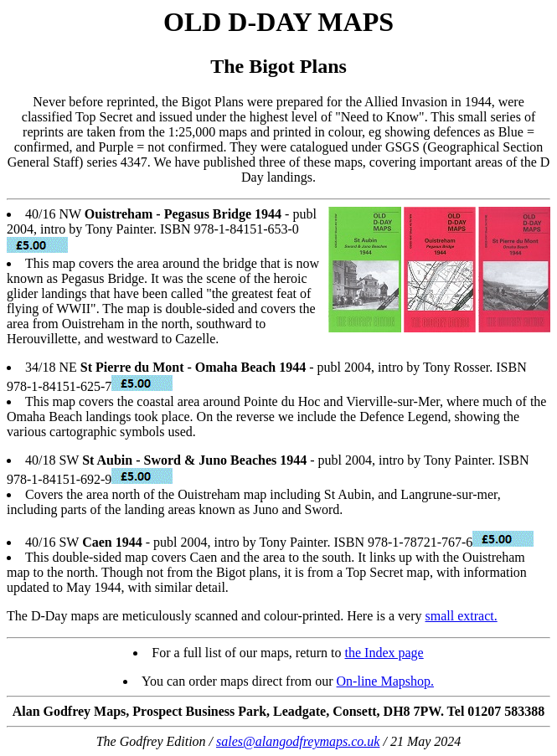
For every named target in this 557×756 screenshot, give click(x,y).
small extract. (462, 616)
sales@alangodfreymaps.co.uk (298, 741)
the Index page (384, 653)
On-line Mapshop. (385, 681)
